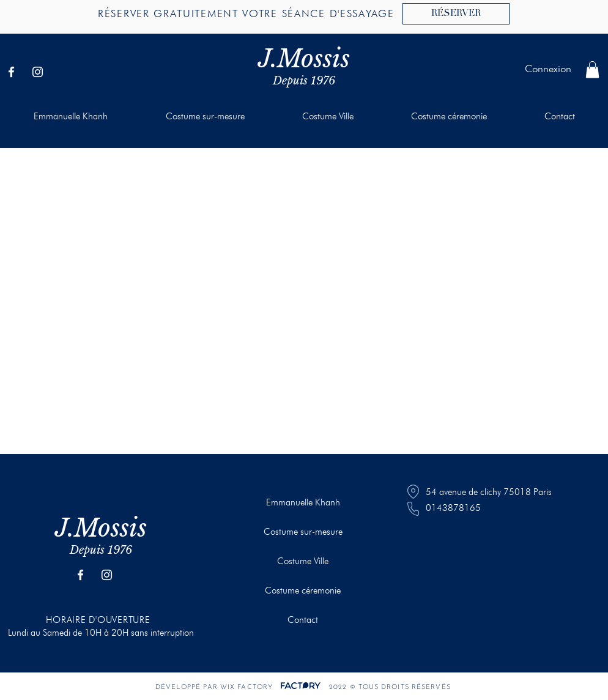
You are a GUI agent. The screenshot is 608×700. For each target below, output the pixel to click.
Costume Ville (303, 561)
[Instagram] (38, 72)
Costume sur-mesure (303, 532)
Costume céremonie (303, 590)
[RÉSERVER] (456, 14)
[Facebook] (11, 72)
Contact (303, 620)
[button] (592, 69)
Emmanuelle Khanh (303, 502)
